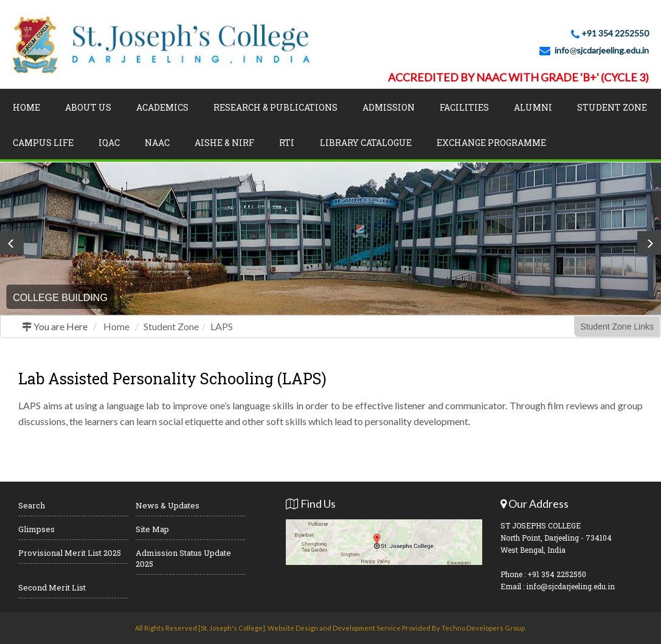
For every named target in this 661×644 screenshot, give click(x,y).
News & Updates (168, 505)
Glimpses (36, 529)
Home (26, 107)
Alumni (533, 107)
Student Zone (612, 107)
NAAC (157, 143)
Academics (162, 107)
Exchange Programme (491, 143)
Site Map (152, 529)
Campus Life (43, 143)
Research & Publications (275, 107)
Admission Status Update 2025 (183, 558)
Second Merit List (52, 587)
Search (32, 505)
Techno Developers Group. (484, 628)
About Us (88, 107)
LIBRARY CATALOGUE (366, 143)
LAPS (222, 326)
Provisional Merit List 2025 (70, 553)
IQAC (109, 143)
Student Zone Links (617, 327)
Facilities (464, 107)
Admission (389, 107)
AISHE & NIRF (224, 143)
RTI (287, 143)
